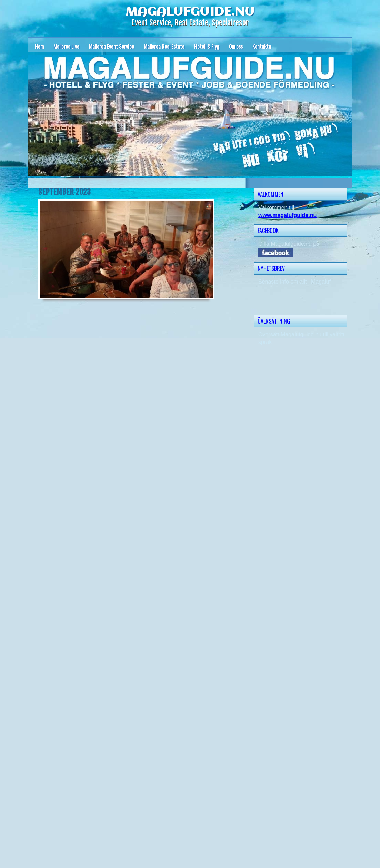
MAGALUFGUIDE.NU (190, 12)
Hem (39, 46)
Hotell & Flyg (207, 46)
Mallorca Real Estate (164, 46)
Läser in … (124, 585)
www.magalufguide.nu (287, 215)
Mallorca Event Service (112, 46)
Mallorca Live (66, 46)
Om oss (236, 46)
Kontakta (262, 46)
